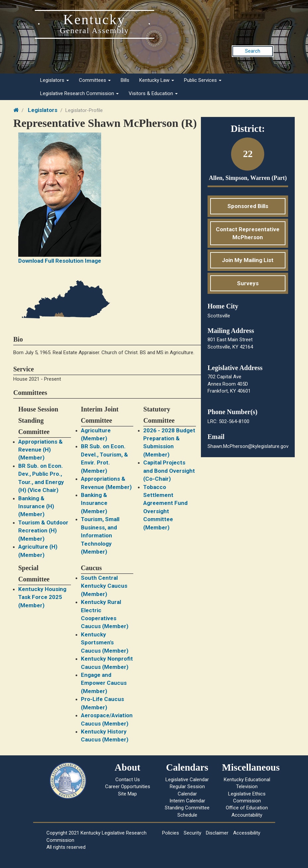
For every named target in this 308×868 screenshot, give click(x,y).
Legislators (55, 80)
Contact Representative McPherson (248, 233)
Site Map (127, 794)
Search (253, 51)
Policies (171, 833)
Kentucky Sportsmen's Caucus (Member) (105, 643)
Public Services (203, 80)
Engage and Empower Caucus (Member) (104, 683)
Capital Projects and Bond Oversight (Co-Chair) (169, 471)
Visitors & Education (153, 93)
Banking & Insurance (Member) (94, 503)
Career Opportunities (128, 787)
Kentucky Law (157, 80)
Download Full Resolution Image (60, 261)
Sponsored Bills (248, 206)
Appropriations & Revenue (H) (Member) (40, 450)
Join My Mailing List (248, 260)
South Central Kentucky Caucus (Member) (104, 586)
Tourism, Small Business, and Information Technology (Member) (100, 535)
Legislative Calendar (187, 780)
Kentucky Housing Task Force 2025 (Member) (42, 597)
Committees (95, 80)
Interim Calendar (187, 801)
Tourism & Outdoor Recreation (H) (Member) (43, 531)
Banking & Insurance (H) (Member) (36, 506)
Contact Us (128, 780)
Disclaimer (217, 833)
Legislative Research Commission (79, 93)
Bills (125, 80)
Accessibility (247, 833)
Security (192, 833)
